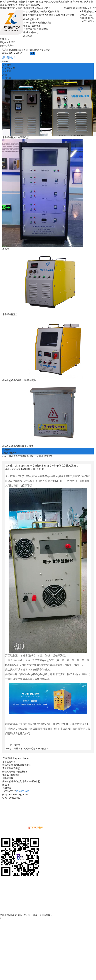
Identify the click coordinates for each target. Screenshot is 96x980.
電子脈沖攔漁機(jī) (11, 775)
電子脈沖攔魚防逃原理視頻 (15, 137)
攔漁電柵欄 (8, 778)
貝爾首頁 (4, 882)
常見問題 (77, 8)
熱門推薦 (7, 78)
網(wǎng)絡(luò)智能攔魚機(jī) (38, 23)
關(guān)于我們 (7, 42)
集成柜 (6, 249)
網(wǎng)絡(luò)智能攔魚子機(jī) (18, 446)
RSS (19, 825)
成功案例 (28, 36)
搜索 (32, 53)
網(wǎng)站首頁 (31, 19)
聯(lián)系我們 (89, 8)
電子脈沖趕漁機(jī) (32, 26)
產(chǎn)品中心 (31, 32)
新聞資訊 (4, 39)
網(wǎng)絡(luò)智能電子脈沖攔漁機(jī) (21, 781)
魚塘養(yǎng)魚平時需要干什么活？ (31, 749)
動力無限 (20, 828)
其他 (5, 74)
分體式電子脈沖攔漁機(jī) (35, 29)
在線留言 (68, 8)
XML (23, 825)
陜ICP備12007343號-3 (20, 821)
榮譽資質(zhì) (7, 905)
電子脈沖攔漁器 (10, 314)
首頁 (26, 50)
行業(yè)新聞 (9, 68)
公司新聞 (7, 65)
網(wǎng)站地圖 (8, 825)
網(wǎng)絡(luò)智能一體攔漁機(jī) (19, 380)
